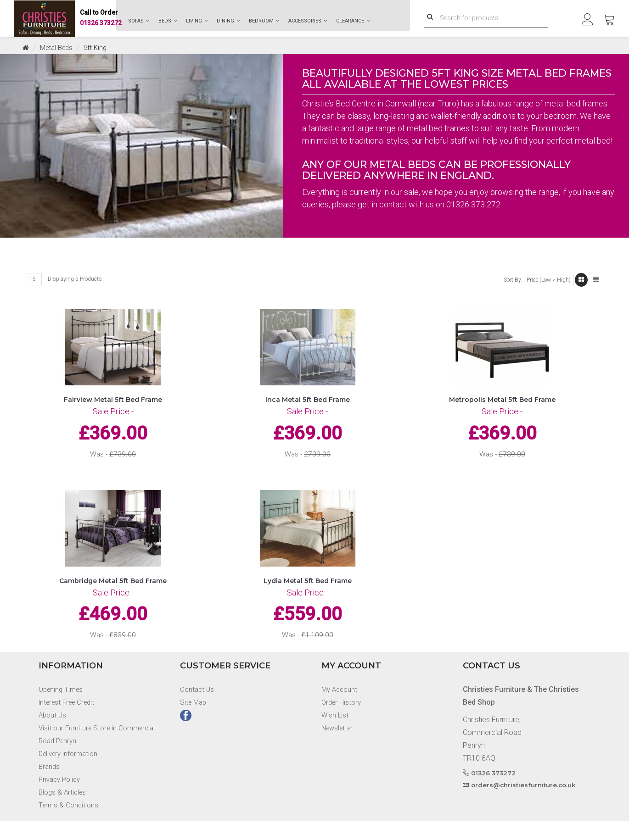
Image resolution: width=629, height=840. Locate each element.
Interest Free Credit (70, 721)
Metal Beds (59, 47)
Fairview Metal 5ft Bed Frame (113, 405)
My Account (341, 709)
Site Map (194, 721)
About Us (53, 734)
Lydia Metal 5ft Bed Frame (308, 593)
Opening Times (62, 709)
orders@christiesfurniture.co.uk (525, 804)
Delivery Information (71, 773)
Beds (168, 21)
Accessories (308, 21)
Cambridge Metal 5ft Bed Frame (113, 593)
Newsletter (339, 747)
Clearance (353, 21)
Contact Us (198, 709)
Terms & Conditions (70, 824)
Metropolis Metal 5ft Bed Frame (502, 405)
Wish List (335, 734)
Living (197, 21)
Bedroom (264, 21)
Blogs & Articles (64, 811)
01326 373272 (101, 19)
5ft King (100, 47)
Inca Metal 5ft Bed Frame (308, 405)
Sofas (139, 21)
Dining (228, 21)
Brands (50, 786)
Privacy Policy (61, 798)
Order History (343, 721)
